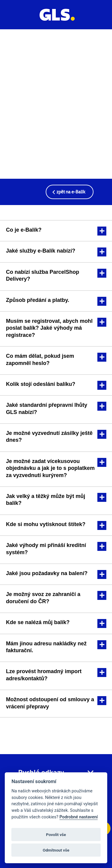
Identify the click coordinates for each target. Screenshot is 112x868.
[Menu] (12, 17)
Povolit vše (56, 835)
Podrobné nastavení (79, 817)
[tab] (56, 230)
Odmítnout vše (56, 850)
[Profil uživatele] (100, 20)
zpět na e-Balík (71, 192)
